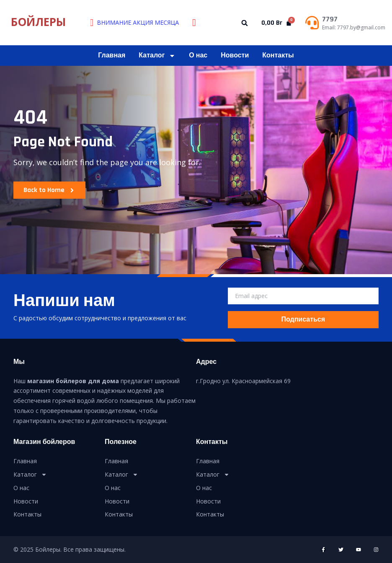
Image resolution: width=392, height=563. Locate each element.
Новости (235, 56)
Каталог (157, 56)
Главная (112, 56)
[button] (245, 23)
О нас (198, 56)
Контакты (278, 56)
